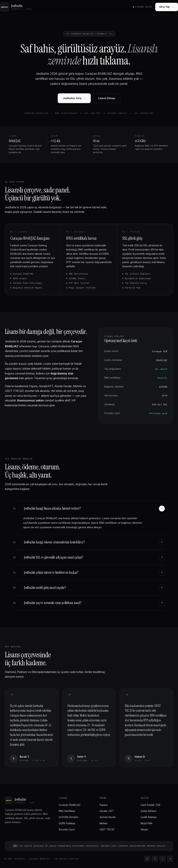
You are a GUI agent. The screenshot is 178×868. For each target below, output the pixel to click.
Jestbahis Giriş (74, 98)
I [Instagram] (163, 859)
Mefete (104, 823)
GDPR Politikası (67, 823)
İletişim (144, 830)
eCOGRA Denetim (68, 817)
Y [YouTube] (170, 859)
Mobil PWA (147, 823)
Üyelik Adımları (149, 817)
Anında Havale (108, 817)
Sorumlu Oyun (67, 830)
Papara (104, 805)
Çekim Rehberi (149, 811)
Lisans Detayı (107, 98)
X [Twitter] (147, 859)
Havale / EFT (107, 811)
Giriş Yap (167, 7)
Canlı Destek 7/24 (150, 805)
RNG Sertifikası (67, 811)
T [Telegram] (155, 859)
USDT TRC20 (107, 830)
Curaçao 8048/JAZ (70, 805)
